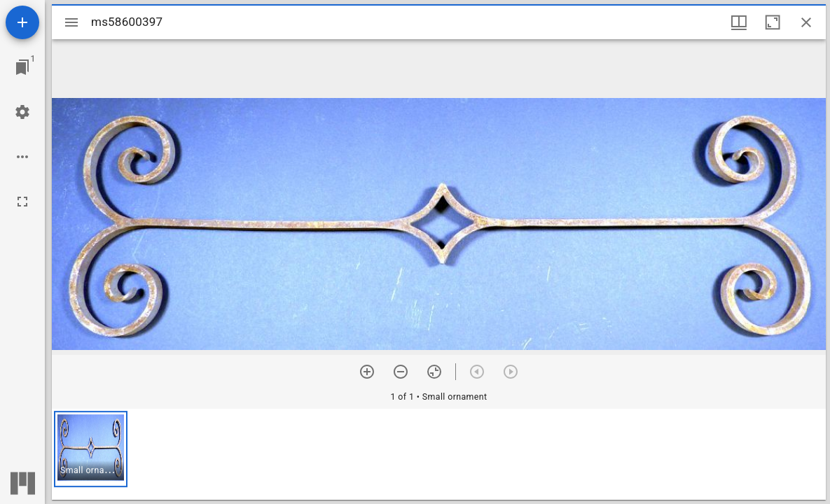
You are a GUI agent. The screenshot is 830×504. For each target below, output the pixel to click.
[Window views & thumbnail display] (739, 22)
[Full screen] (22, 202)
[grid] (439, 454)
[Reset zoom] (434, 372)
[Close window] (806, 22)
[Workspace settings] (22, 112)
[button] (91, 449)
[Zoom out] (401, 372)
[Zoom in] (367, 372)
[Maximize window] (773, 22)
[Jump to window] (22, 67)
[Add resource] (22, 22)
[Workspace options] (22, 157)
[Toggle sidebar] (71, 22)
